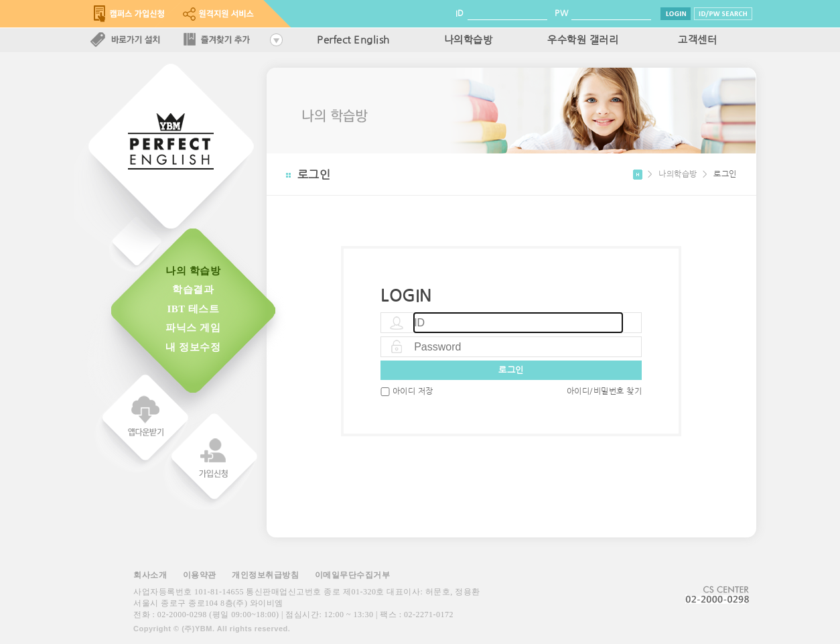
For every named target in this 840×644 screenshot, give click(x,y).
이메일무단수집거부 (353, 575)
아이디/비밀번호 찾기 (605, 391)
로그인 (511, 370)
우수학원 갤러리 (583, 40)
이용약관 (200, 575)
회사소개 (150, 575)
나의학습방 (469, 40)
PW (561, 13)
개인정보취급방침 (265, 575)
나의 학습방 (193, 271)
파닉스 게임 (193, 328)
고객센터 (697, 40)
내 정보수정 (193, 347)
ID (460, 13)
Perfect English (353, 40)
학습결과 (193, 289)
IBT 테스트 (193, 309)
